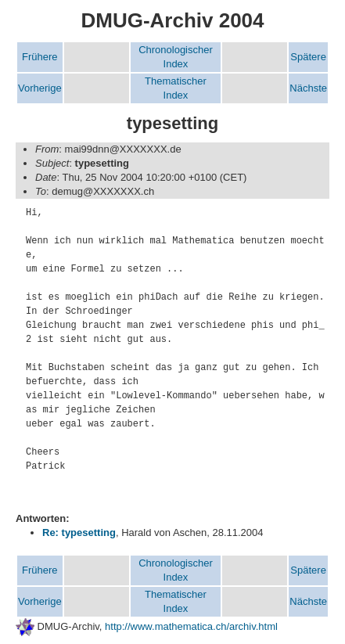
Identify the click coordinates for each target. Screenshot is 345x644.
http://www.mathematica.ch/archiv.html (191, 626)
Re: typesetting (79, 532)
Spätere (308, 57)
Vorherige (40, 88)
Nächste (308, 88)
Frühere (40, 57)
